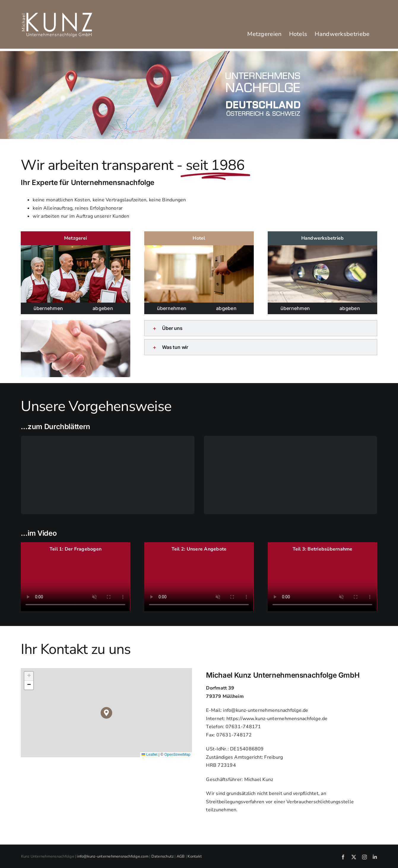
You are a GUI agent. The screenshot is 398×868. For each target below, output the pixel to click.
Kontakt (195, 856)
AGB (181, 856)
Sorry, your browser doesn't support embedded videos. (75, 584)
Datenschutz (163, 856)
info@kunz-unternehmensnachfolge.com (112, 856)
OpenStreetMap (177, 755)
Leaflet (149, 755)
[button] (261, 328)
